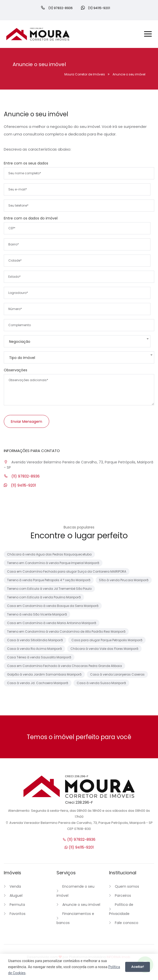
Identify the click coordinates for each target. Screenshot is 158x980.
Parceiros (123, 895)
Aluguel (16, 895)
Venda (15, 886)
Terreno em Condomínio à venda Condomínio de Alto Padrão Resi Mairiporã (66, 631)
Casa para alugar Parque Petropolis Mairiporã (107, 640)
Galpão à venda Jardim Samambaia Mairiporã (44, 674)
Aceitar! (138, 967)
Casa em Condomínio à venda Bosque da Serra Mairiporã (53, 605)
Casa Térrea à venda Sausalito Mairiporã (39, 657)
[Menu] (148, 34)
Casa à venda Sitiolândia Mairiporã (35, 640)
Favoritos (18, 913)
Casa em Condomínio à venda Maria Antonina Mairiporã (52, 622)
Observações (16, 370)
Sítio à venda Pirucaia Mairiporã (124, 580)
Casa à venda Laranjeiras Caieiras (117, 674)
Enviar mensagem (27, 421)
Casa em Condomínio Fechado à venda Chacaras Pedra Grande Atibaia (64, 665)
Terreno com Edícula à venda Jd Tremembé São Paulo (49, 588)
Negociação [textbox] (20, 341)
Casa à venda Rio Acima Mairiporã (34, 648)
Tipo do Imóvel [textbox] (22, 357)
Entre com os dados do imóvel (31, 218)
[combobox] (77, 341)
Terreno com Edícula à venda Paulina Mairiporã (44, 597)
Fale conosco (127, 922)
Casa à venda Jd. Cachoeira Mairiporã (38, 682)
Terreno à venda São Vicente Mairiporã (37, 614)
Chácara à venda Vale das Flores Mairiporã (104, 648)
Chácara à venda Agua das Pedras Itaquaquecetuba (49, 554)
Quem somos (127, 886)
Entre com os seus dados (26, 163)
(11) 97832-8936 (22, 476)
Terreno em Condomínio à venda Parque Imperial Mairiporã (53, 562)
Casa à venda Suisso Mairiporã (101, 682)
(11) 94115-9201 (20, 485)
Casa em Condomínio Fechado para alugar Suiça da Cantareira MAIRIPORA (67, 571)
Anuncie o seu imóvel (81, 904)
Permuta (17, 904)
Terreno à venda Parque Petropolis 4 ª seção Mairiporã (49, 580)
